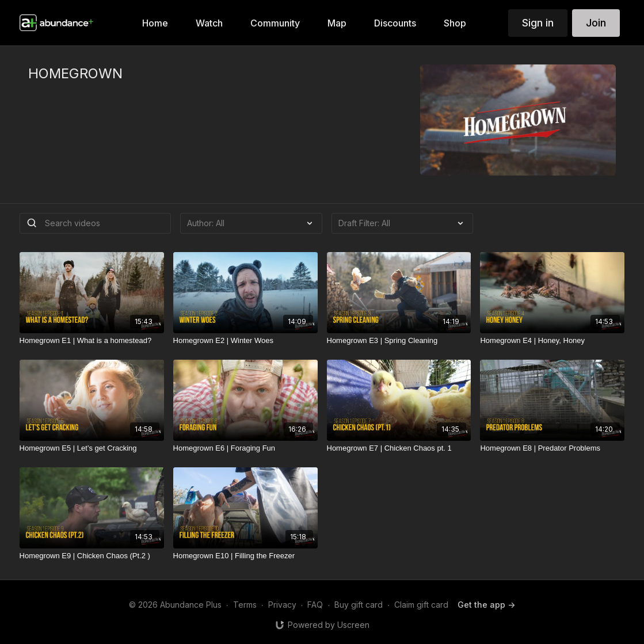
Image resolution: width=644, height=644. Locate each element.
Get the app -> (486, 605)
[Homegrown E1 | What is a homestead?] (92, 341)
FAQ (315, 605)
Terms (245, 605)
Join (596, 23)
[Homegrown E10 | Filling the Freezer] (245, 556)
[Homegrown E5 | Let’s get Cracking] (92, 448)
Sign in (538, 23)
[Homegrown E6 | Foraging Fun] (245, 448)
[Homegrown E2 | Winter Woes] (245, 341)
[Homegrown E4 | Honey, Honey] (552, 341)
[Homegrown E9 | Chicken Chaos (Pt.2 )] (92, 556)
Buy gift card (359, 605)
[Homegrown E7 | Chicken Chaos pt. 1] (399, 448)
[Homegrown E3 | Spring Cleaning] (399, 341)
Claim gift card (421, 605)
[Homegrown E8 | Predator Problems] (552, 448)
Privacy (282, 605)
